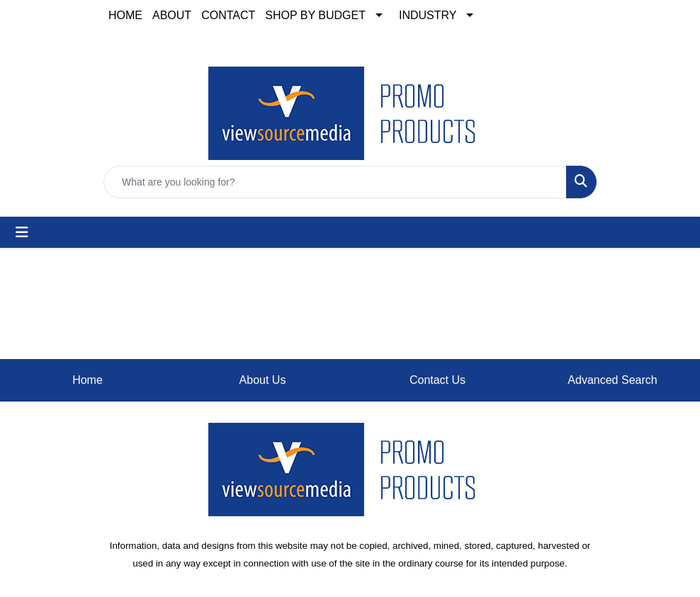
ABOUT (172, 15)
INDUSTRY (428, 15)
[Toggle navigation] (22, 232)
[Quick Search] (335, 182)
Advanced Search (612, 380)
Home (87, 380)
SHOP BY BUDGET (315, 15)
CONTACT (228, 15)
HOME (125, 15)
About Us (263, 380)
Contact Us (437, 380)
